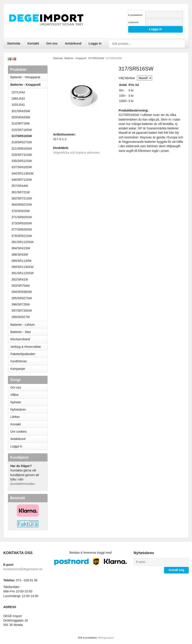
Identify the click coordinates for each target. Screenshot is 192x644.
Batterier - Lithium (29, 325)
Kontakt (33, 43)
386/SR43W (20, 255)
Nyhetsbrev (18, 409)
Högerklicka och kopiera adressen (76, 153)
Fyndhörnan (19, 361)
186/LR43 (18, 99)
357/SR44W (20, 186)
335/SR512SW (22, 161)
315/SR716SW (22, 130)
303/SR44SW (21, 117)
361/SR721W (21, 192)
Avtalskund (73, 43)
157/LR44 (18, 92)
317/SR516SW (22, 136)
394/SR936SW (22, 292)
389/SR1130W (21, 261)
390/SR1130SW (22, 267)
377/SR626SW (22, 229)
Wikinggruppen (106, 638)
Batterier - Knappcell (29, 85)
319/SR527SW (22, 142)
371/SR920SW (22, 217)
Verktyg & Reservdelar (26, 347)
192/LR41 (18, 105)
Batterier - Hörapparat (29, 77)
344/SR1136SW (22, 173)
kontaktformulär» (23, 484)
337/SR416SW (22, 167)
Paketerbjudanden (23, 354)
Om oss (52, 43)
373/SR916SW (22, 223)
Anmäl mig (176, 570)
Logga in (95, 43)
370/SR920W (21, 211)
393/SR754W (21, 286)
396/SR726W (21, 304)
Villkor (15, 395)
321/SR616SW (22, 149)
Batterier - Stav (21, 332)
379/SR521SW (22, 236)
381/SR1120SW (22, 242)
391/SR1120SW (22, 273)
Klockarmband (29, 339)
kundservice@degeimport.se (23, 569)
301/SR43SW (21, 111)
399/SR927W (21, 317)
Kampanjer (18, 369)
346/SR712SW (22, 180)
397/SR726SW (22, 311)
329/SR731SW (22, 155)
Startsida (14, 43)
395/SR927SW (22, 298)
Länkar (15, 417)
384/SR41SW (21, 248)
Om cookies (18, 432)
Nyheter (16, 402)
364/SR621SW (22, 205)
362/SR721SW (22, 198)
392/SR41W (20, 279)
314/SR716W (21, 123)
